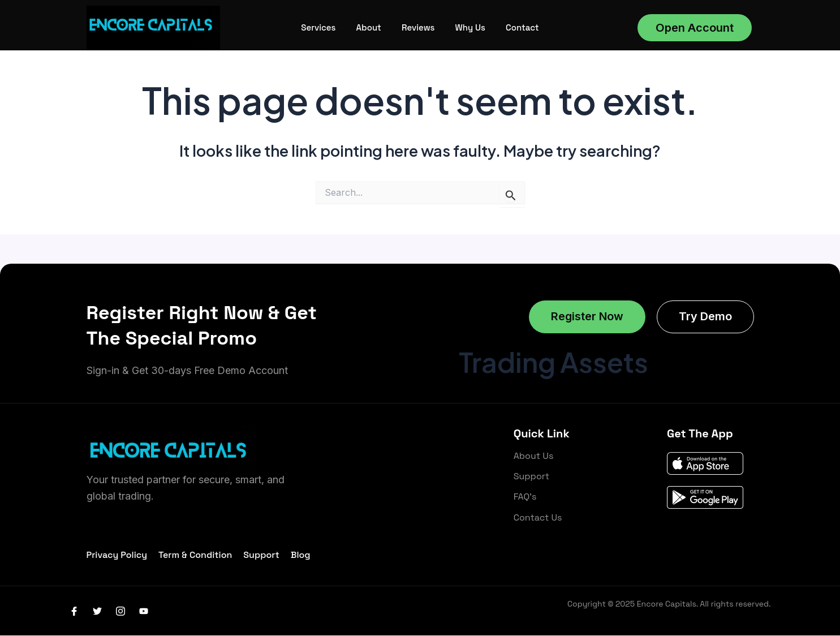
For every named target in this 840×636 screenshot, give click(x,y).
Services (318, 27)
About (369, 27)
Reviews (418, 27)
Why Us (470, 27)
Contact (522, 27)
